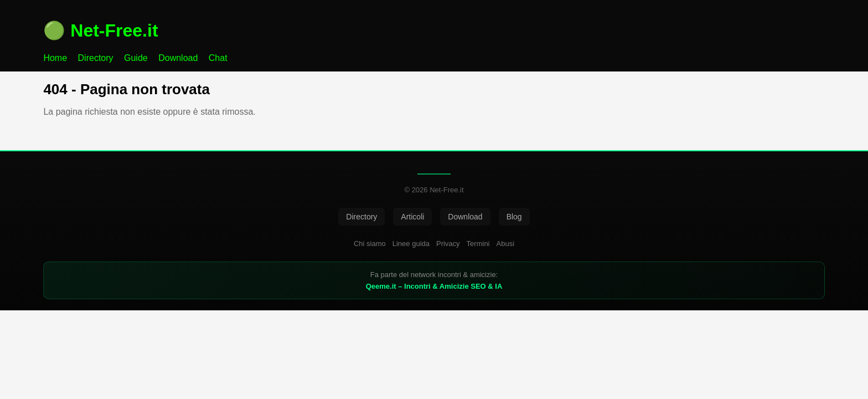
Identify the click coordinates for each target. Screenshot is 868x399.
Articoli (412, 217)
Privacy (448, 244)
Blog (514, 217)
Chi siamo (370, 244)
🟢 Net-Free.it (100, 30)
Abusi (506, 244)
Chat (218, 58)
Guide (136, 58)
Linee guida (411, 244)
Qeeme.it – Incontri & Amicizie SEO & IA (434, 286)
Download (178, 58)
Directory (96, 58)
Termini (478, 244)
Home (55, 58)
